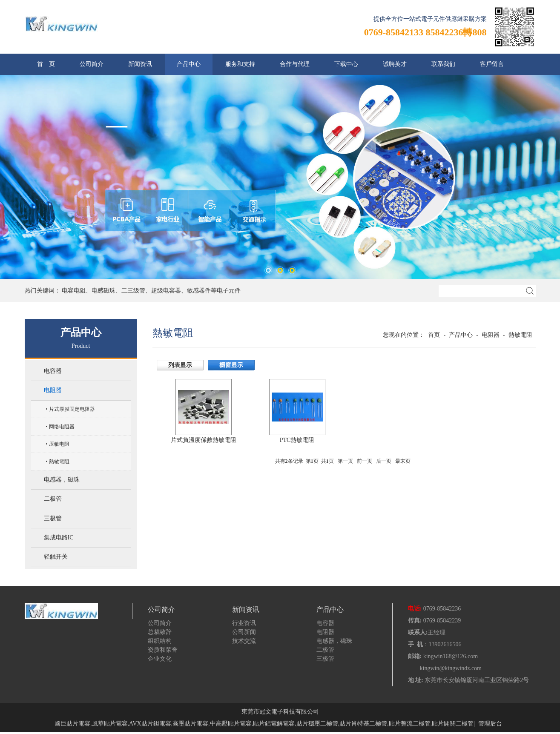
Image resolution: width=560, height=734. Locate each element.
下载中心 (346, 64)
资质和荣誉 (163, 652)
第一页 (345, 461)
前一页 (365, 461)
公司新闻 (244, 634)
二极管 (53, 500)
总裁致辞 (160, 634)
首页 (434, 335)
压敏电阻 (59, 444)
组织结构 (160, 643)
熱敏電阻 (59, 462)
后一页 (384, 461)
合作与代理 (295, 64)
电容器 (53, 371)
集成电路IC (59, 539)
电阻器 (53, 391)
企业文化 (160, 661)
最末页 (403, 461)
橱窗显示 (231, 365)
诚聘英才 (395, 64)
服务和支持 (240, 64)
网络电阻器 (62, 427)
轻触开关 (56, 559)
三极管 (53, 520)
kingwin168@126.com (451, 658)
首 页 (46, 64)
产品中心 (189, 64)
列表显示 (180, 365)
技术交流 (244, 643)
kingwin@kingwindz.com (451, 670)
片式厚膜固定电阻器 (72, 410)
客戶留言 (492, 64)
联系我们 (443, 64)
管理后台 (490, 725)
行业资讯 (244, 625)
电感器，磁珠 (62, 480)
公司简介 (92, 64)
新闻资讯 (140, 64)
